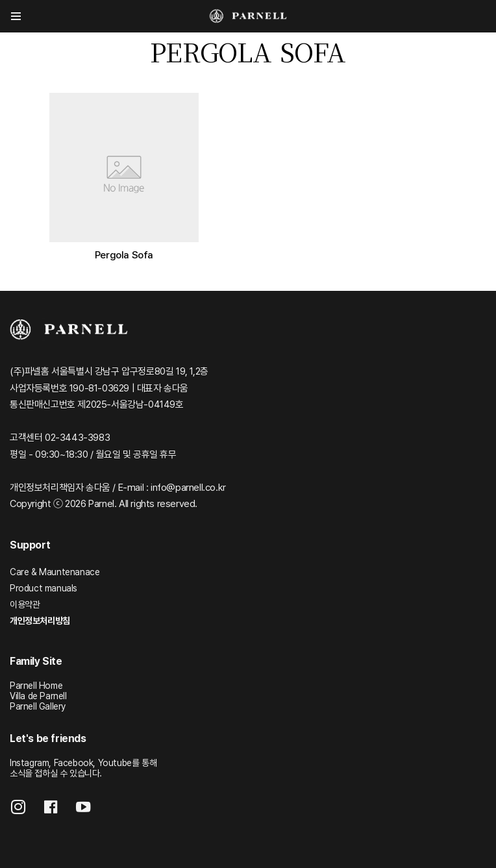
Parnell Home (36, 686)
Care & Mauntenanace (55, 572)
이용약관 (25, 604)
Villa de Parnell (38, 696)
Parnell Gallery (38, 706)
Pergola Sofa (124, 255)
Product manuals (43, 588)
